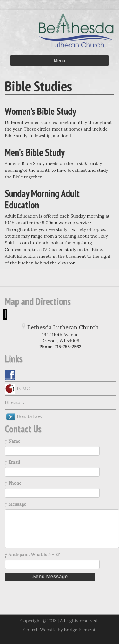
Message (16, 504)
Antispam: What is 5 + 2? (32, 555)
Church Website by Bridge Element (60, 630)
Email (13, 462)
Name (13, 441)
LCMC (17, 389)
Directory (15, 402)
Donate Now (24, 417)
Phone (13, 483)
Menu (60, 61)
